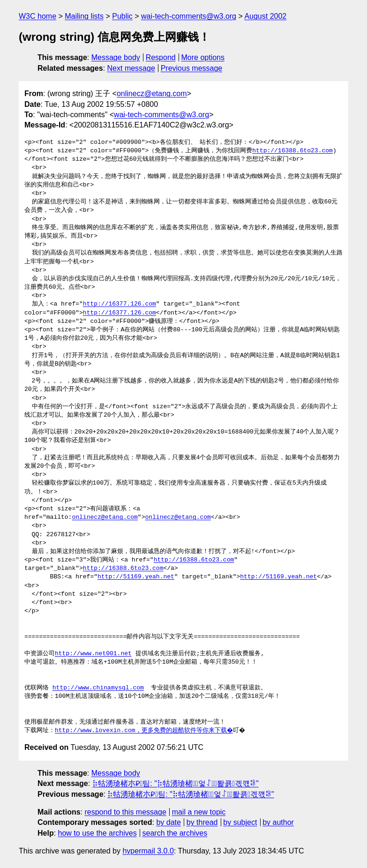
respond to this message (125, 812)
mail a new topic (199, 812)
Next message (131, 68)
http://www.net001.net (93, 654)
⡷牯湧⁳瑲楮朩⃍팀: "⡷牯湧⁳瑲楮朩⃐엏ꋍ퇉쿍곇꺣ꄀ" (176, 783)
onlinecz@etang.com (152, 94)
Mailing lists (84, 16)
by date (168, 822)
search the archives (175, 833)
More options (203, 57)
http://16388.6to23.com (292, 151)
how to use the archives (97, 833)
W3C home (37, 16)
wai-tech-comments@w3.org (189, 16)
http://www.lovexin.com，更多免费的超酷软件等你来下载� (144, 731)
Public (122, 16)
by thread (202, 822)
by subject (240, 822)
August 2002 (265, 16)
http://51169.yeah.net (136, 577)
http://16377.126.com (120, 304)
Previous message (192, 68)
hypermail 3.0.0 (148, 851)
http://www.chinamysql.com (98, 688)
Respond (161, 57)
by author (278, 822)
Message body (116, 57)
